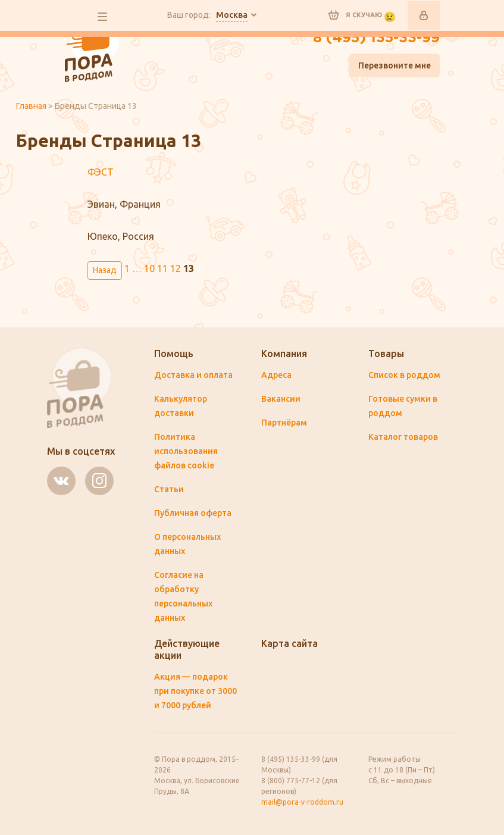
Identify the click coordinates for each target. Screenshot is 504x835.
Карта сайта (289, 643)
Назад (105, 270)
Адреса (276, 375)
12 (176, 268)
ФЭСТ (101, 172)
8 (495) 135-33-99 (376, 38)
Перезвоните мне (395, 65)
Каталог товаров (403, 437)
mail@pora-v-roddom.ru (302, 802)
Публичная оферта (193, 513)
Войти (424, 15)
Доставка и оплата (193, 375)
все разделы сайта (102, 17)
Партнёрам (284, 423)
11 (162, 268)
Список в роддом (404, 375)
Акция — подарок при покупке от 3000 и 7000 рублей (195, 691)
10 (149, 268)
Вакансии (281, 399)
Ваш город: (207, 15)
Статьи (169, 489)
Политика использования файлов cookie (186, 451)
